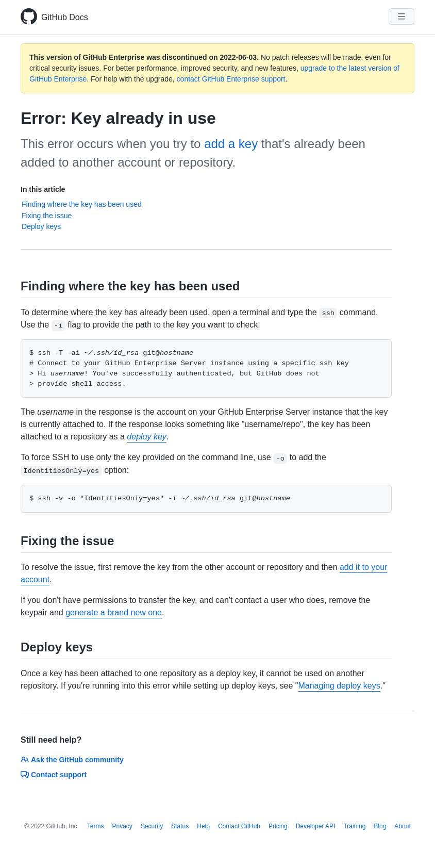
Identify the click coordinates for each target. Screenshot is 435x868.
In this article (43, 189)
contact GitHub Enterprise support (231, 79)
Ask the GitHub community (72, 760)
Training (354, 826)
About (402, 826)
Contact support (54, 775)
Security (152, 826)
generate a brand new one (114, 612)
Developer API (316, 826)
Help (203, 826)
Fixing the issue (47, 216)
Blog (380, 826)
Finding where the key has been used (82, 204)
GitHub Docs (65, 17)
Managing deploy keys (339, 686)
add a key (231, 144)
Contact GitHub (239, 826)
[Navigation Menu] (401, 17)
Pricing (278, 826)
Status (180, 826)
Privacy (122, 826)
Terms (96, 826)
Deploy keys (41, 226)
